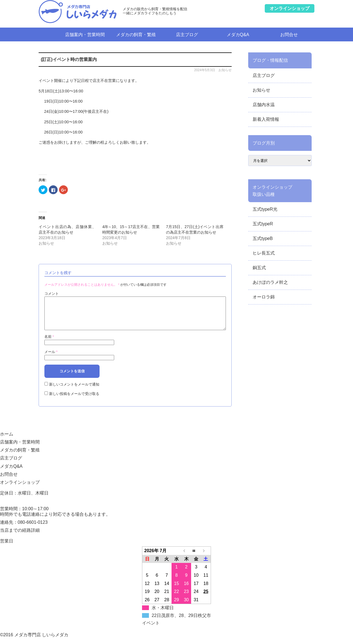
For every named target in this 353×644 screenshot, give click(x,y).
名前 (49, 343)
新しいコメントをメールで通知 (74, 391)
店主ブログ (187, 35)
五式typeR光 (265, 209)
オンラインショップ (20, 489)
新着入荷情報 (266, 119)
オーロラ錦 (264, 297)
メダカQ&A (238, 35)
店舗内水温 (264, 105)
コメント (52, 294)
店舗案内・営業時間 (85, 35)
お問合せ (289, 35)
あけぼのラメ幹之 (270, 282)
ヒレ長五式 (264, 253)
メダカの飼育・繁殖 (136, 35)
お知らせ (225, 70)
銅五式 (259, 268)
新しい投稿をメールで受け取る (74, 400)
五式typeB (263, 238)
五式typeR (263, 224)
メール (51, 358)
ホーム (49, 34)
